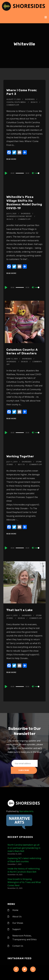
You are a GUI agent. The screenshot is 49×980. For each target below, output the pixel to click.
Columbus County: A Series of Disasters (22, 352)
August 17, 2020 (14, 99)
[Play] (6, 173)
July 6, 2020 (11, 214)
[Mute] (33, 173)
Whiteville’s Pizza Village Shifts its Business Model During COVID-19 (24, 203)
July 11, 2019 (12, 462)
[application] (24, 173)
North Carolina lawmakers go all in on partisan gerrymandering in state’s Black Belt (24, 848)
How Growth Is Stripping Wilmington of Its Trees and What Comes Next (24, 882)
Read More (11, 159)
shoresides (30, 99)
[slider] (20, 173)
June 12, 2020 (12, 359)
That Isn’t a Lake (20, 610)
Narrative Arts (26, 811)
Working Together (20, 456)
